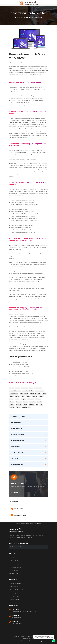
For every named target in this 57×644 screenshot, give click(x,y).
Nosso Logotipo (17, 509)
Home (17, 17)
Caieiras (17, 396)
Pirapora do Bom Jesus (15, 391)
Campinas (19, 402)
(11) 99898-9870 (17, 624)
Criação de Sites (26, 407)
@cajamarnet (16, 618)
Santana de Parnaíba (35, 394)
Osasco (28, 396)
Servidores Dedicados (18, 434)
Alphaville (35, 396)
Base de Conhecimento (16, 590)
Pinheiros (12, 404)
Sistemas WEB (14, 573)
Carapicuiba (31, 399)
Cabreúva (12, 407)
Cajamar (12, 388)
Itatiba (11, 399)
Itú (37, 404)
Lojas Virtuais (15, 458)
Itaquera (25, 402)
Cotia (23, 396)
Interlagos (19, 404)
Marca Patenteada (18, 515)
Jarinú (31, 388)
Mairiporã (23, 399)
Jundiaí (44, 394)
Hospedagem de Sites (18, 416)
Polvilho (18, 388)
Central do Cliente (15, 584)
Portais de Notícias (17, 452)
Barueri (11, 396)
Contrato (14, 641)
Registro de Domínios (18, 440)
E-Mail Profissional (17, 428)
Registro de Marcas (17, 464)
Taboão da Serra (39, 391)
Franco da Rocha (24, 394)
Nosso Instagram (14, 599)
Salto (41, 404)
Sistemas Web (15, 446)
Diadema (12, 402)
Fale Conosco (13, 587)
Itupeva (17, 399)
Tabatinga (32, 404)
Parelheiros (32, 402)
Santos (25, 404)
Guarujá (39, 402)
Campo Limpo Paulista (28, 391)
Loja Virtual (13, 558)
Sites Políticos (14, 570)
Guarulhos (38, 399)
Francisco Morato (14, 394)
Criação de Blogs (14, 564)
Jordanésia (25, 388)
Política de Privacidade (26, 641)
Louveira (41, 396)
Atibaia (18, 407)
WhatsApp (13, 593)
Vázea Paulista (38, 388)
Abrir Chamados (14, 596)
